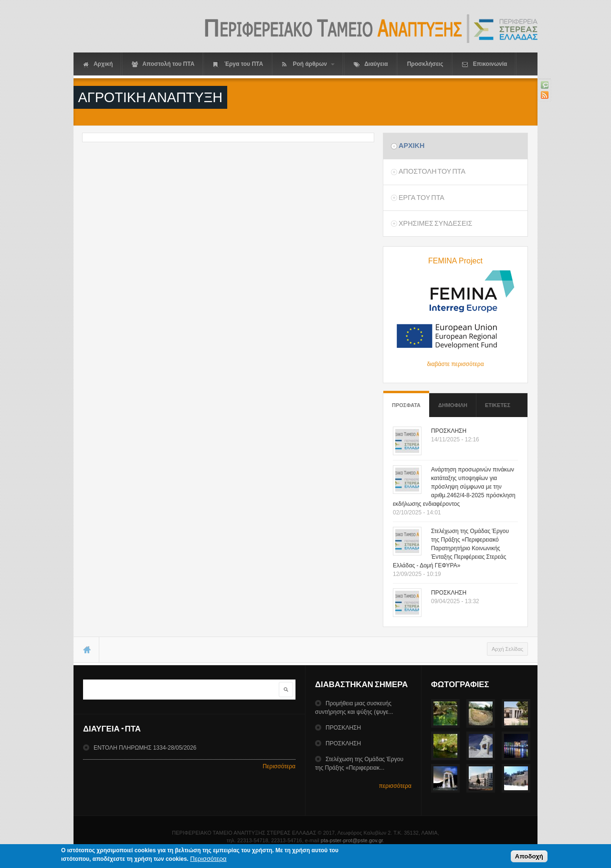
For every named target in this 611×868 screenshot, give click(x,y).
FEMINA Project (455, 261)
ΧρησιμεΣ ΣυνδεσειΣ (435, 223)
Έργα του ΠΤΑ (238, 64)
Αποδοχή (529, 858)
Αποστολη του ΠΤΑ (432, 171)
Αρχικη (411, 146)
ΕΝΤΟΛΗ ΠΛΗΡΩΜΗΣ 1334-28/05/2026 (145, 748)
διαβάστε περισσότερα (455, 364)
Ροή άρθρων (308, 64)
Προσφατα (406, 401)
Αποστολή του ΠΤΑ (163, 64)
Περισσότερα (279, 766)
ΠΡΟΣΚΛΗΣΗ (449, 431)
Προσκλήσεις (425, 64)
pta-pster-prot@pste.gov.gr (352, 840)
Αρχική (98, 64)
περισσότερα (395, 786)
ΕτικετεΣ (498, 405)
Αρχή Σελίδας (507, 649)
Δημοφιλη (453, 405)
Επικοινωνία (485, 64)
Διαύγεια (371, 64)
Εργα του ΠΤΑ (421, 198)
